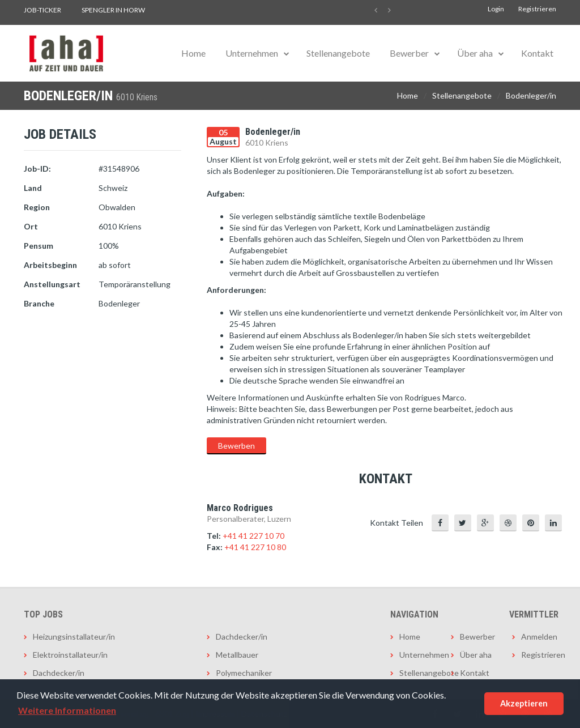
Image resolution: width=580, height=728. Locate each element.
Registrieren (537, 9)
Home (193, 53)
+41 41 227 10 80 (255, 547)
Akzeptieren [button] (524, 703)
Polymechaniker (244, 673)
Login (496, 9)
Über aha (475, 53)
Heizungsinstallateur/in (74, 637)
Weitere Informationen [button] (67, 710)
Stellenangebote (338, 53)
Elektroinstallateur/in (70, 655)
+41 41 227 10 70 (253, 536)
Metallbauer (237, 655)
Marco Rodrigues (240, 508)
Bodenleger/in (531, 95)
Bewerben (236, 446)
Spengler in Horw (113, 10)
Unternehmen (252, 53)
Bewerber (409, 53)
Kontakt (537, 53)
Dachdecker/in (59, 673)
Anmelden (539, 637)
